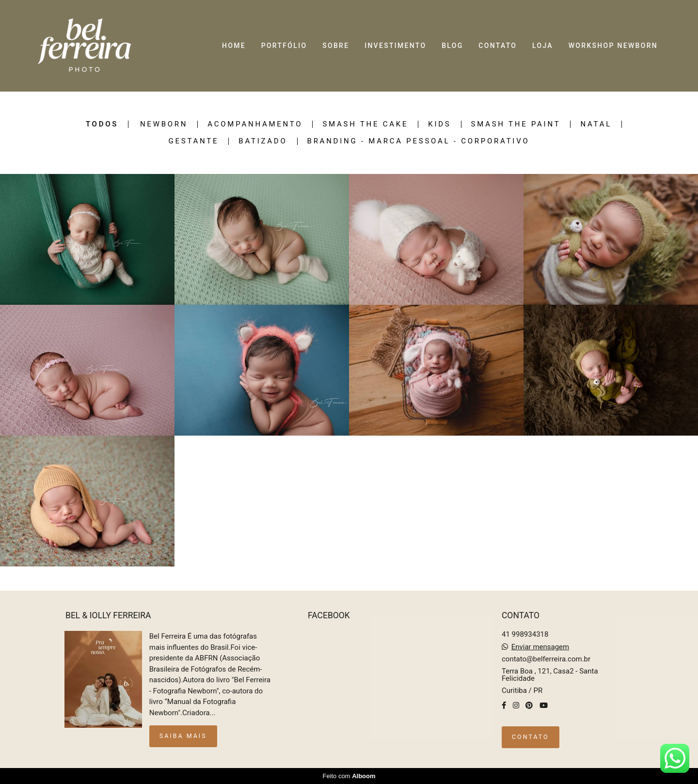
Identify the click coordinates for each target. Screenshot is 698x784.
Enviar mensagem (540, 647)
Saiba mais (183, 736)
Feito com (349, 776)
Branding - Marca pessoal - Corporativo (419, 141)
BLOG (452, 46)
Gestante (194, 141)
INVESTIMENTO (395, 46)
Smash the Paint (516, 124)
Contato (531, 737)
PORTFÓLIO (284, 46)
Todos (102, 124)
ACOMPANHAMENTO (255, 124)
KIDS (439, 124)
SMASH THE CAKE (365, 124)
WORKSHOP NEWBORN (613, 46)
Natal (596, 124)
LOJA (543, 46)
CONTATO (498, 46)
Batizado (263, 141)
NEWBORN (164, 124)
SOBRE (336, 46)
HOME (234, 46)
